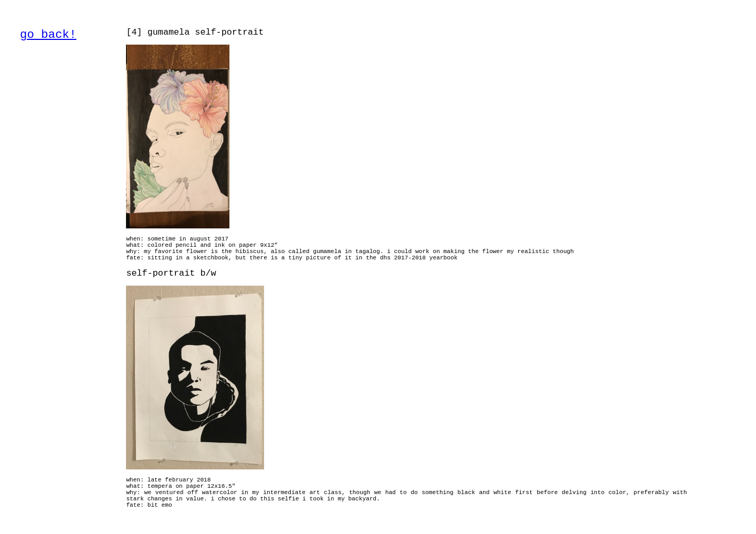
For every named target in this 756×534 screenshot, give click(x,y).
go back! (48, 35)
